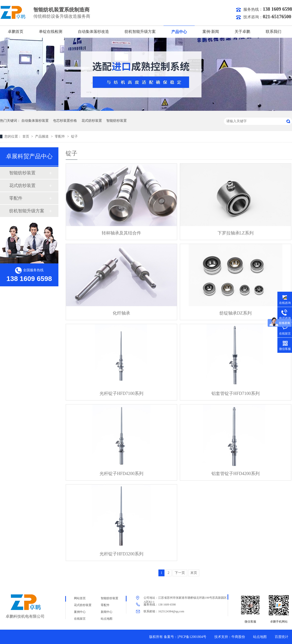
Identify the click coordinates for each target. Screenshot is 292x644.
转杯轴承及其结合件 (121, 233)
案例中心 (80, 612)
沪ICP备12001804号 (192, 637)
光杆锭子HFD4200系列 (121, 474)
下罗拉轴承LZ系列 (236, 233)
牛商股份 (238, 637)
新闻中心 (107, 612)
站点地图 (107, 619)
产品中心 (179, 32)
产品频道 (42, 136)
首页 (26, 136)
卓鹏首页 (16, 32)
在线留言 (80, 619)
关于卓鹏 (242, 32)
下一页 (180, 573)
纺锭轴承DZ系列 (236, 313)
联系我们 (274, 32)
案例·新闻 (211, 32)
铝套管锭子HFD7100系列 (236, 393)
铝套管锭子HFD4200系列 (236, 474)
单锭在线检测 (51, 32)
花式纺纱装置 (92, 121)
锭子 (74, 136)
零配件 (60, 136)
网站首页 (80, 598)
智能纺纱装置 (117, 121)
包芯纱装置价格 (65, 121)
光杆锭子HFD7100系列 (121, 393)
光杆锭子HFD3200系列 (121, 554)
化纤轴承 (121, 313)
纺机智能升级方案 (140, 32)
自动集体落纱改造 (93, 32)
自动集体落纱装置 (35, 121)
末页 (194, 573)
